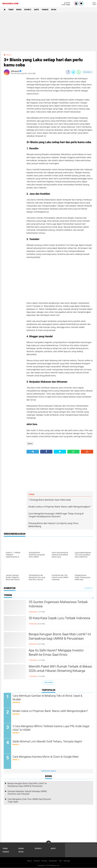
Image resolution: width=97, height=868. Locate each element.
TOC (60, 861)
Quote (37, 10)
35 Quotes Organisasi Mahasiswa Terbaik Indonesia (58, 604)
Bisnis (19, 10)
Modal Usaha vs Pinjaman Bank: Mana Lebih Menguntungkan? (50, 711)
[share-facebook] (68, 72)
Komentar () (88, 72)
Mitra (54, 10)
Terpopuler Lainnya (48, 771)
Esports (28, 10)
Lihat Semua (48, 682)
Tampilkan (88, 588)
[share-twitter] (73, 72)
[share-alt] (33, 452)
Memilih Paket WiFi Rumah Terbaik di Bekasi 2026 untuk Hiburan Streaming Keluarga (60, 669)
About (29, 861)
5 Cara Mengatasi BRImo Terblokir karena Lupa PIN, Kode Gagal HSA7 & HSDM (51, 728)
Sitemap (67, 861)
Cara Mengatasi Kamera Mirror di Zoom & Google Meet (46, 757)
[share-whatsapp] (79, 72)
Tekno (11, 10)
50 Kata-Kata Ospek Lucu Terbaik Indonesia (59, 618)
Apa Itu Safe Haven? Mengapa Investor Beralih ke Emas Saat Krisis (56, 652)
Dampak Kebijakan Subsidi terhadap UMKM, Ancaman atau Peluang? (27, 793)
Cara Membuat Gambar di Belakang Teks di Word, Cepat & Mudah (48, 698)
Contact (37, 861)
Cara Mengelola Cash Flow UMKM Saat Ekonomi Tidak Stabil (29, 801)
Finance (45, 10)
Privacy (44, 861)
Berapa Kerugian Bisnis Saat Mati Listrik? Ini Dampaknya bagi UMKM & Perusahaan (60, 636)
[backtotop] (48, 843)
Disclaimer (53, 861)
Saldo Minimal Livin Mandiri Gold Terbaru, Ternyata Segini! (47, 742)
